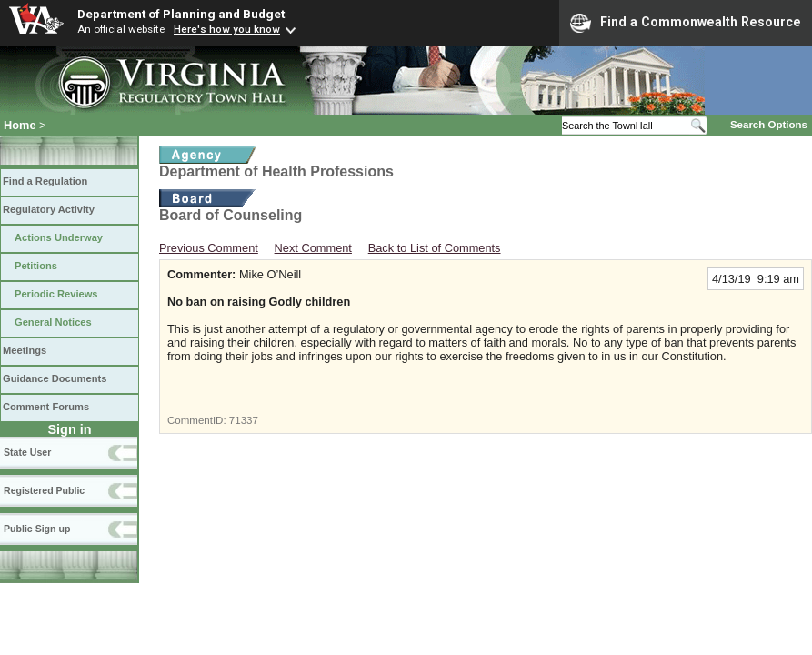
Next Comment (313, 248)
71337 (244, 420)
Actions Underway (59, 237)
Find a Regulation (45, 181)
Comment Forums (46, 407)
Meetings (25, 350)
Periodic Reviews (56, 294)
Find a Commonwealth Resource (686, 23)
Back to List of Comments (435, 248)
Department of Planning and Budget (181, 14)
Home (20, 125)
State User (27, 452)
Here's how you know (227, 29)
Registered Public (44, 490)
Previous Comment (209, 248)
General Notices (53, 322)
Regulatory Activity (49, 209)
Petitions (36, 266)
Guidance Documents (55, 378)
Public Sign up (37, 529)
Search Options (769, 125)
